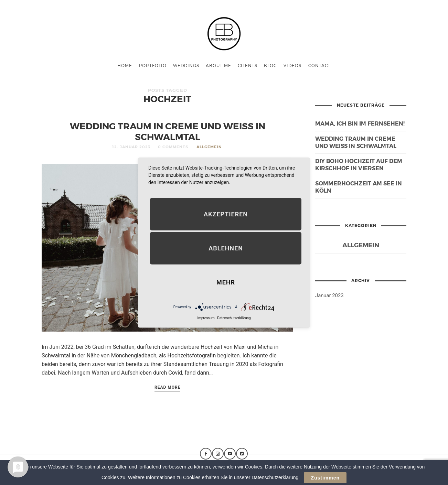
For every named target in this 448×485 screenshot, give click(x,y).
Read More (168, 387)
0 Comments (173, 147)
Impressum (206, 318)
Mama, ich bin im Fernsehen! (360, 123)
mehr (226, 282)
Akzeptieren (226, 214)
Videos (292, 65)
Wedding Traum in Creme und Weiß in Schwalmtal (168, 131)
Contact (319, 65)
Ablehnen (226, 248)
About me (218, 65)
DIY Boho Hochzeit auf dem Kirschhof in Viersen (359, 164)
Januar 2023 (329, 295)
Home (125, 65)
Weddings (186, 65)
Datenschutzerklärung (234, 318)
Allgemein (209, 147)
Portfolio (153, 65)
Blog (270, 65)
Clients (248, 65)
